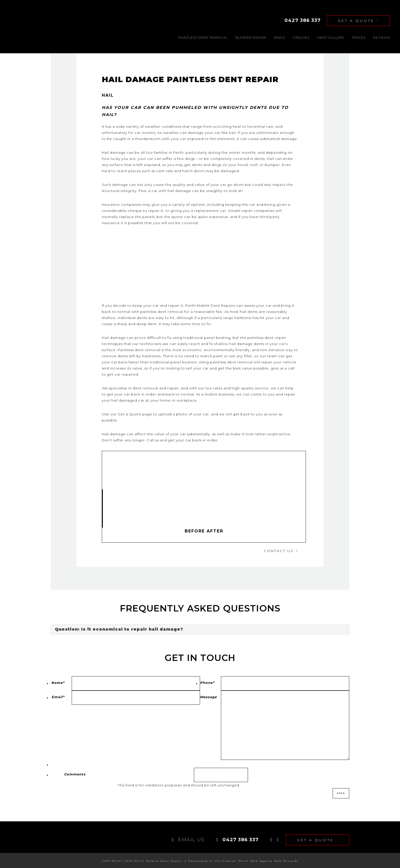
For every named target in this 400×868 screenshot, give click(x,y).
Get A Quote (358, 20)
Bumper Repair (251, 36)
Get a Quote (130, 413)
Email (58, 696)
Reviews (382, 36)
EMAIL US (188, 838)
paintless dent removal (231, 361)
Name (58, 682)
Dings (279, 36)
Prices (359, 36)
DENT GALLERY (331, 36)
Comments (75, 773)
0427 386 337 (303, 20)
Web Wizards (286, 860)
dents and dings (207, 164)
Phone (207, 682)
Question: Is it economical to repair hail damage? (119, 628)
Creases (301, 36)
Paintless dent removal (203, 36)
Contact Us (279, 550)
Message (208, 696)
